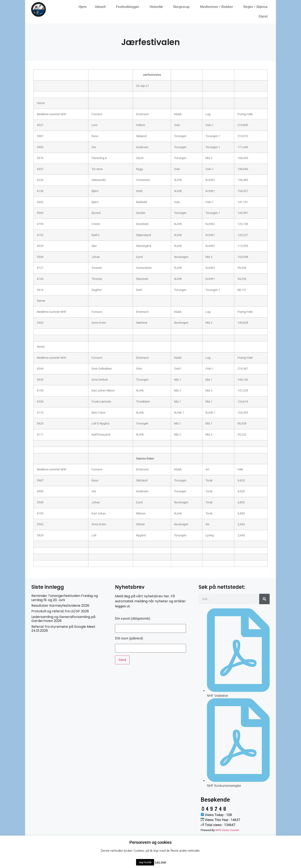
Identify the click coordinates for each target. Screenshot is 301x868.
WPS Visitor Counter (227, 830)
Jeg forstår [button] (145, 862)
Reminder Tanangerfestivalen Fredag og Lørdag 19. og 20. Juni (65, 598)
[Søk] (264, 599)
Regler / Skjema (257, 7)
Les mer (161, 862)
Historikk (157, 7)
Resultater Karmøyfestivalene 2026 (60, 606)
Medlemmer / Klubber (218, 7)
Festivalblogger (129, 7)
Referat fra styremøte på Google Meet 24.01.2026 (63, 629)
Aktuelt (101, 7)
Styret (264, 16)
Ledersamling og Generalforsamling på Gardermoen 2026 (63, 619)
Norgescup (182, 7)
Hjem (83, 7)
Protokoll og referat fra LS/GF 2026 (60, 611)
